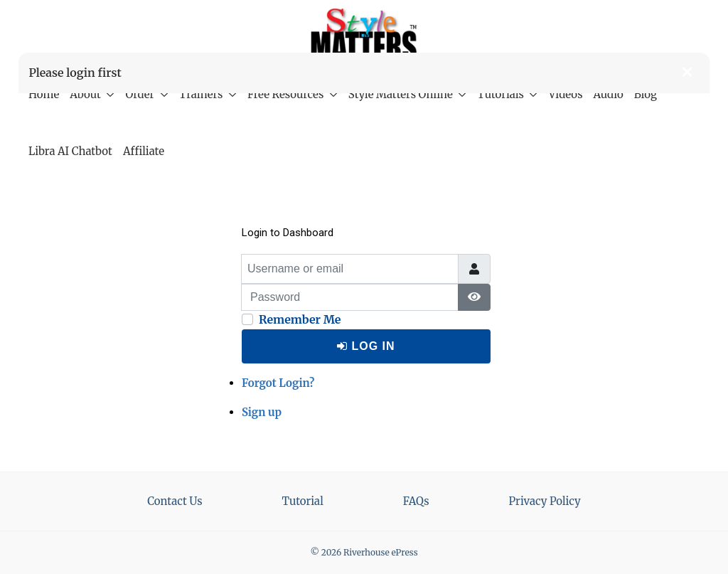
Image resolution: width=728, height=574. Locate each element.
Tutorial (303, 501)
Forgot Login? (278, 383)
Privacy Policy (545, 501)
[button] (687, 72)
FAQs (416, 501)
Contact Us (175, 501)
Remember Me (300, 319)
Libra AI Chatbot (70, 151)
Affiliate (144, 151)
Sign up (262, 412)
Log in (366, 346)
